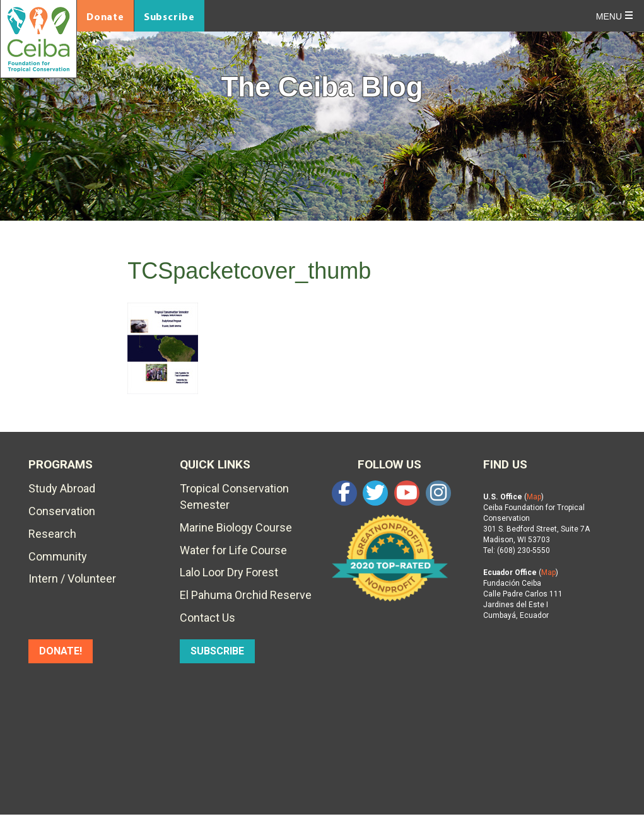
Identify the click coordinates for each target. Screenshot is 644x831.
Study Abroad (62, 488)
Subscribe (169, 16)
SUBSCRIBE (217, 651)
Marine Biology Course (236, 527)
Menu (609, 16)
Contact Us (208, 618)
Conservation (62, 511)
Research (52, 534)
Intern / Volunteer (72, 578)
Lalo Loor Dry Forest (229, 572)
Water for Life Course (233, 550)
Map (534, 497)
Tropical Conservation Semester (234, 497)
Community (58, 556)
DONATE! (61, 651)
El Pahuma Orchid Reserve (246, 595)
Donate (105, 16)
